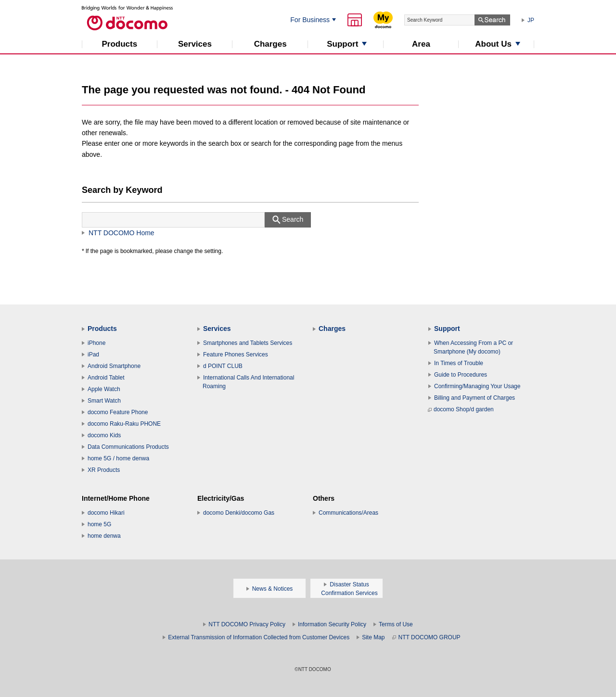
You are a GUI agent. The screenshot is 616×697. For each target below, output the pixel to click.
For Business (310, 20)
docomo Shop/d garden (461, 409)
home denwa (104, 536)
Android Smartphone (114, 366)
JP (531, 20)
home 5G (99, 524)
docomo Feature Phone (118, 412)
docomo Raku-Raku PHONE (124, 424)
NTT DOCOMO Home (122, 233)
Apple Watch (104, 389)
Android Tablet (106, 378)
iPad (93, 355)
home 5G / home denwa (118, 458)
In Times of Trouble (459, 363)
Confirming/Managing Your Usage (477, 386)
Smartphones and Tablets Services (248, 343)
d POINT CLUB (223, 366)
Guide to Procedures (461, 375)
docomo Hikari (106, 513)
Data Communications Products (128, 447)
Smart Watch (104, 401)
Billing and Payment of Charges (475, 398)
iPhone (96, 343)
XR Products (104, 470)
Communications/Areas (348, 513)
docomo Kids (104, 435)
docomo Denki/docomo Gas (239, 513)
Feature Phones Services (236, 355)
